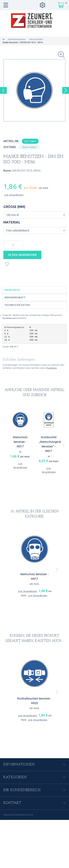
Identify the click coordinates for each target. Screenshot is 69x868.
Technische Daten (17, 305)
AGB (31, 815)
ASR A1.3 (14, 347)
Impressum (9, 815)
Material (12, 222)
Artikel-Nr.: (11, 141)
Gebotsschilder (36, 39)
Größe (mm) (15, 207)
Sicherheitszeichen (17, 39)
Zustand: (10, 147)
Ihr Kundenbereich (22, 790)
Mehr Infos (12, 290)
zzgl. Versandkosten (14, 195)
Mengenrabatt (15, 297)
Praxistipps (52, 368)
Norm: (7, 171)
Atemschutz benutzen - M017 (20, 442)
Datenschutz (21, 815)
